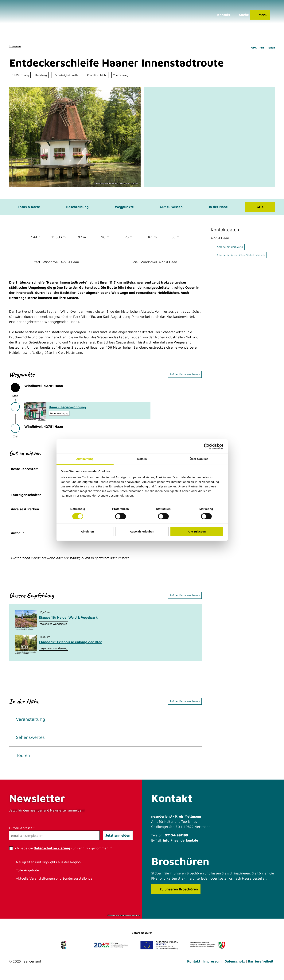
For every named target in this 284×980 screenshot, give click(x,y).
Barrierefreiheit (261, 964)
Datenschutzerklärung (52, 851)
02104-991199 (176, 838)
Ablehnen (87, 531)
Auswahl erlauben (142, 531)
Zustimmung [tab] (85, 459)
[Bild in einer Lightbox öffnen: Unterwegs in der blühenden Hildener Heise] (26, 621)
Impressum (212, 964)
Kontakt (194, 964)
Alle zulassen (197, 531)
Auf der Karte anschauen (185, 376)
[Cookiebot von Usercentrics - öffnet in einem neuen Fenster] (207, 446)
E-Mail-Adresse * (22, 831)
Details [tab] (142, 459)
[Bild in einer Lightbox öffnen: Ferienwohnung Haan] (35, 413)
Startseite (15, 46)
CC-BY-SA (134, 184)
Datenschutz (235, 964)
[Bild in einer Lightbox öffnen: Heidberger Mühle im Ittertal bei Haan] (26, 646)
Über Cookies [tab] (199, 459)
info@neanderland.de (181, 843)
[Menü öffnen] (259, 16)
